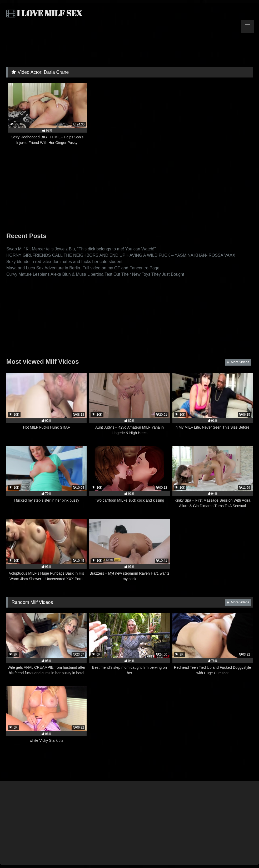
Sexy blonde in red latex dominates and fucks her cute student (64, 262)
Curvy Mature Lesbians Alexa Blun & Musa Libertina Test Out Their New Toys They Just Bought (95, 274)
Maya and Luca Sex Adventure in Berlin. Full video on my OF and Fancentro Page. (83, 268)
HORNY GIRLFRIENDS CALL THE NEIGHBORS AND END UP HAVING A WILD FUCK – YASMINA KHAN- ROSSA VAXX (121, 255)
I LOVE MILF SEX (44, 13)
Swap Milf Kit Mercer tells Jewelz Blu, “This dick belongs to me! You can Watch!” (81, 249)
